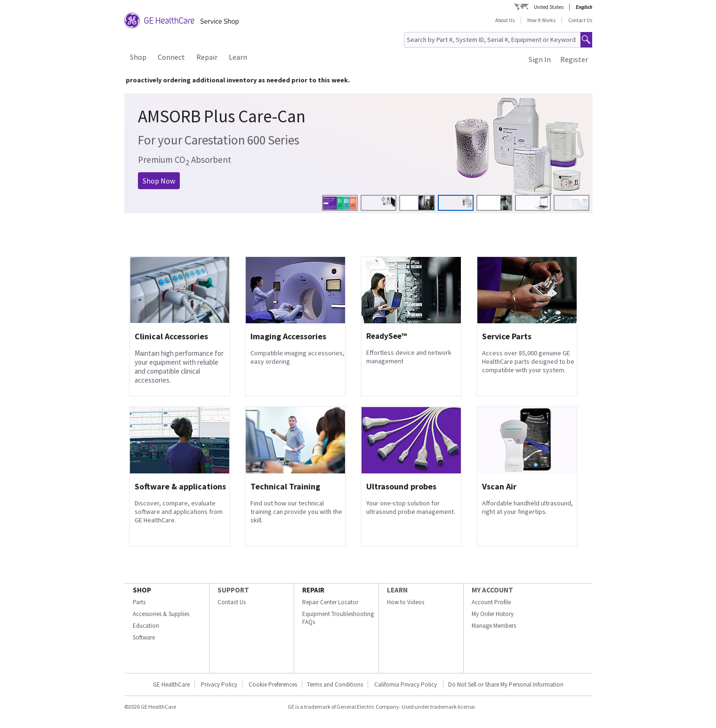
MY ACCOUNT (492, 590)
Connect (171, 57)
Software (144, 637)
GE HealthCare (171, 684)
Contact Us (580, 20)
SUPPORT (233, 590)
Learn (238, 57)
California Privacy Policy (406, 684)
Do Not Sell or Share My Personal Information (506, 684)
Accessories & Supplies (161, 614)
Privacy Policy (219, 684)
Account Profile (491, 602)
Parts (139, 602)
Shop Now (159, 181)
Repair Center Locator (330, 602)
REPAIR (313, 590)
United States (549, 7)
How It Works (541, 20)
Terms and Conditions (335, 684)
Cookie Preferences (273, 684)
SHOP (142, 590)
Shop (138, 57)
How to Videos (406, 602)
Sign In (540, 59)
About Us (505, 20)
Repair (207, 57)
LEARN (397, 590)
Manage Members (494, 626)
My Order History (493, 614)
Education (146, 626)
